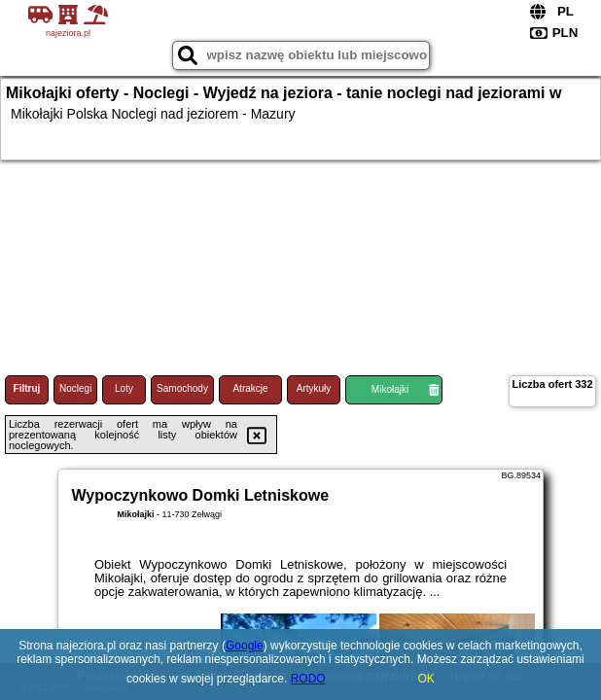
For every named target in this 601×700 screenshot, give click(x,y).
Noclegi (75, 388)
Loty (124, 388)
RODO (308, 679)
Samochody (182, 388)
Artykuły (314, 388)
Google (245, 646)
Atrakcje (250, 388)
